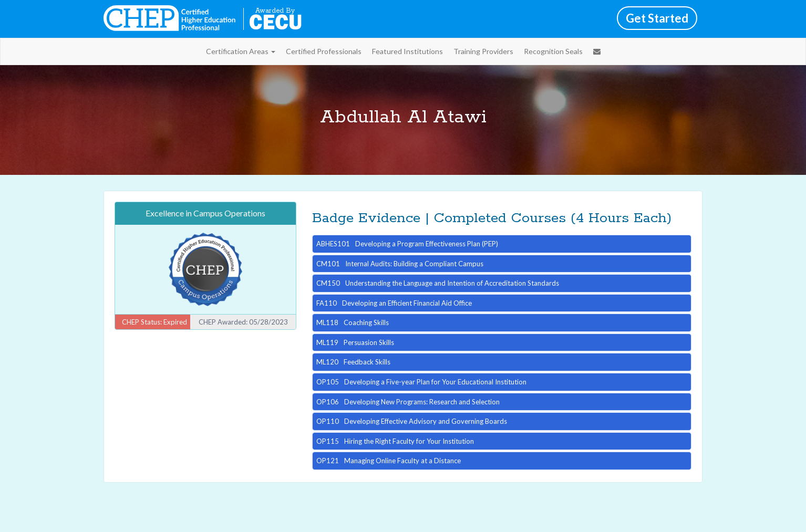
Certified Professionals (324, 51)
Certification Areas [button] (241, 51)
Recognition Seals (553, 51)
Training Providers (483, 51)
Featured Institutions (407, 51)
